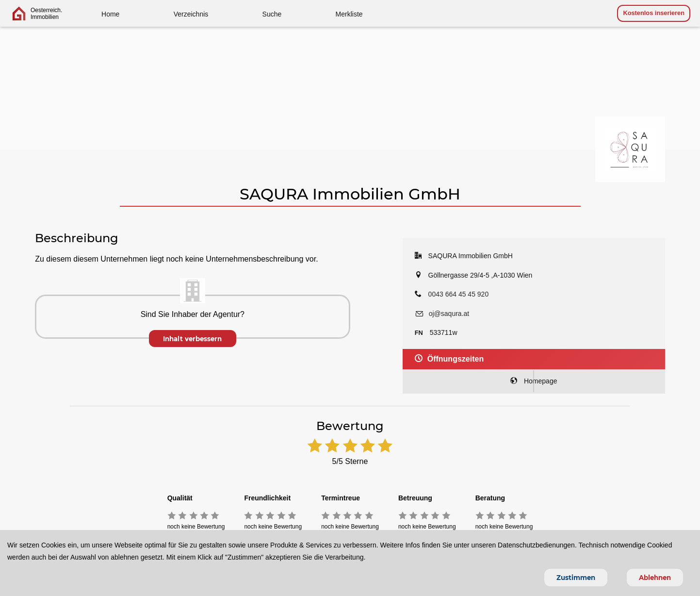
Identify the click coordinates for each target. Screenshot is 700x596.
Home (110, 14)
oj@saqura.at (449, 314)
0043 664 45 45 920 (459, 294)
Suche (272, 14)
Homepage (534, 381)
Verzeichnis (191, 14)
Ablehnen (655, 578)
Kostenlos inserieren (654, 13)
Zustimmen (576, 578)
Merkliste (349, 14)
